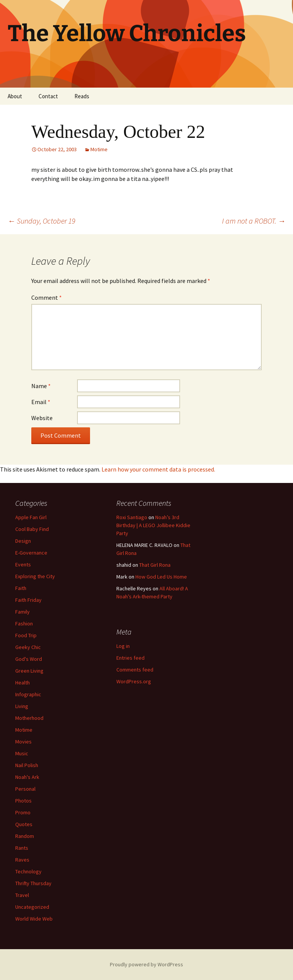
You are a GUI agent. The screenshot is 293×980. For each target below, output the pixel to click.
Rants (22, 848)
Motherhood (29, 718)
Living (22, 706)
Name (41, 386)
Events (23, 564)
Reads (82, 96)
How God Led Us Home (161, 577)
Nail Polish (27, 765)
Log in (123, 646)
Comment (47, 297)
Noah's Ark (27, 777)
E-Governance (31, 553)
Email (41, 402)
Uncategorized (32, 907)
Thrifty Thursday (33, 883)
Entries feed (130, 658)
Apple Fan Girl (31, 517)
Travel (22, 895)
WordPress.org (134, 681)
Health (23, 683)
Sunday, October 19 (41, 221)
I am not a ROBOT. (254, 221)
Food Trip (26, 635)
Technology (28, 871)
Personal (25, 789)
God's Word (29, 659)
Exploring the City (35, 576)
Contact (48, 96)
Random (25, 836)
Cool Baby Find (32, 529)
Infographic (28, 694)
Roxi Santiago (132, 517)
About (15, 96)
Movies (23, 742)
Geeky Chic (28, 647)
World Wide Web (34, 919)
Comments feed (135, 670)
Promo (23, 812)
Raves (22, 860)
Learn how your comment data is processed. (158, 469)
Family (23, 612)
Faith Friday (28, 600)
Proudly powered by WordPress (146, 964)
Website (42, 418)
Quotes (24, 824)
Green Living (29, 671)
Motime (99, 149)
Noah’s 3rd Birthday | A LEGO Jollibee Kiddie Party (153, 525)
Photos (23, 801)
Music (22, 753)
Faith (21, 588)
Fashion (24, 623)
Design (23, 541)
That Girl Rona (155, 565)
